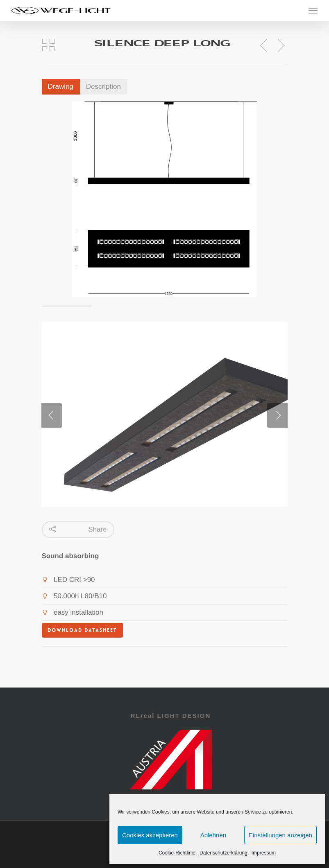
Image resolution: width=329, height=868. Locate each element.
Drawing (61, 87)
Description (103, 87)
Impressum (264, 853)
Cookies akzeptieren (150, 835)
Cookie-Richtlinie (177, 853)
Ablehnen (213, 835)
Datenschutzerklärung (223, 853)
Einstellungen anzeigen (280, 835)
